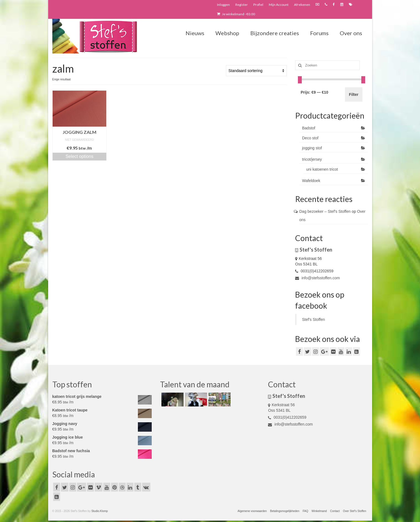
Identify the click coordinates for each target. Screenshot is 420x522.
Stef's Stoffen (314, 319)
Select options (80, 156)
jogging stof (312, 148)
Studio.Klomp (100, 511)
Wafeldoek (311, 181)
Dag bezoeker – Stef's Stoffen (325, 211)
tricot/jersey (312, 159)
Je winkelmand (236, 14)
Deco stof (310, 138)
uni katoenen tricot (322, 169)
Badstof (309, 128)
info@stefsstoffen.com (317, 278)
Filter (354, 94)
